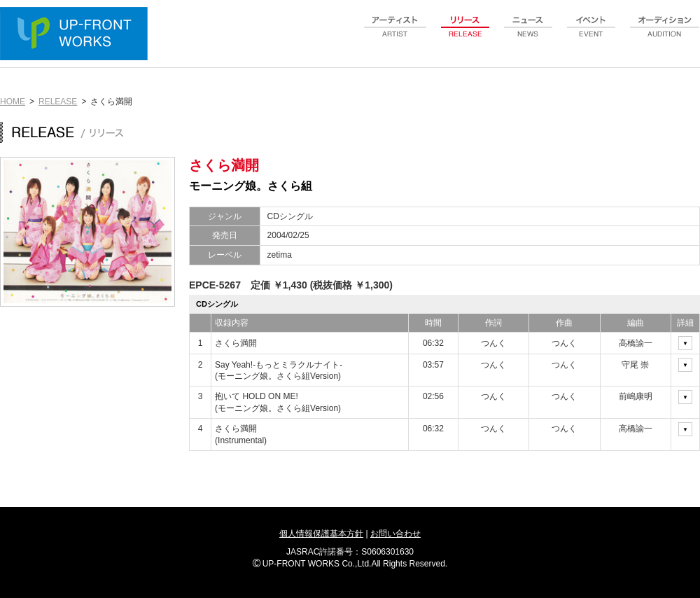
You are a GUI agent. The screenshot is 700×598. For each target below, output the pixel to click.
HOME (13, 102)
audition (665, 34)
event (591, 34)
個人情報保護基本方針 (321, 534)
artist (395, 34)
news (528, 34)
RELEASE (58, 102)
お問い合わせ (395, 534)
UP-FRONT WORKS (77, 35)
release (465, 34)
